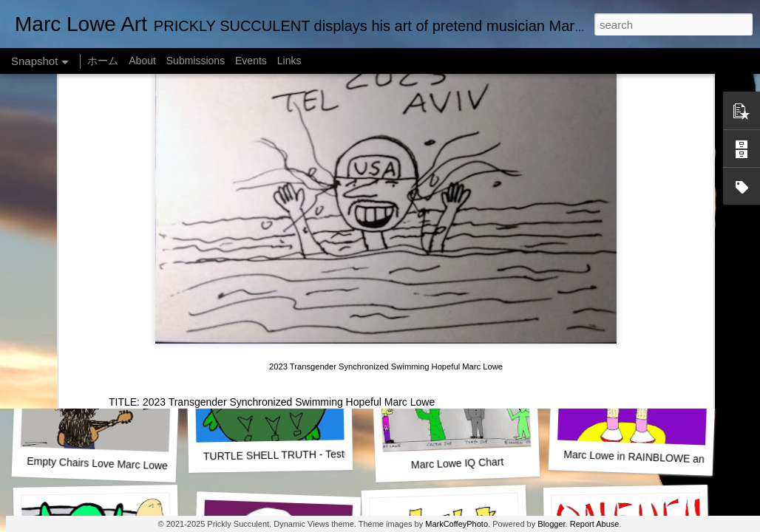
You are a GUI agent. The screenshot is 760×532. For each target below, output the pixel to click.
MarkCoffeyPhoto (457, 524)
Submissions (196, 61)
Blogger (551, 524)
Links (289, 61)
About (142, 61)
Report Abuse (595, 524)
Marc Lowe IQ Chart (458, 463)
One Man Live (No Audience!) (100, 262)
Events (251, 61)
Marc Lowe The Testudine (631, 262)
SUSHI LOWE (273, 262)
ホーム (103, 61)
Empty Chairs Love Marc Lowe (97, 464)
